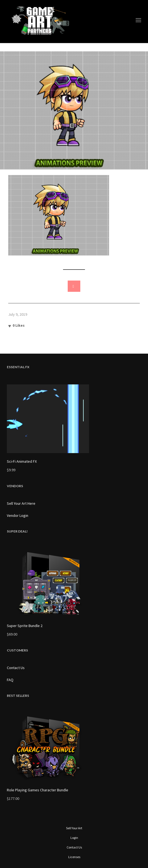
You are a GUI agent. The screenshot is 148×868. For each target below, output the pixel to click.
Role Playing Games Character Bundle (38, 790)
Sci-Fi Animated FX (22, 461)
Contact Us (16, 668)
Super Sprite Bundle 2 (25, 626)
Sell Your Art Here (21, 503)
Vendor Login (18, 515)
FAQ (10, 680)
